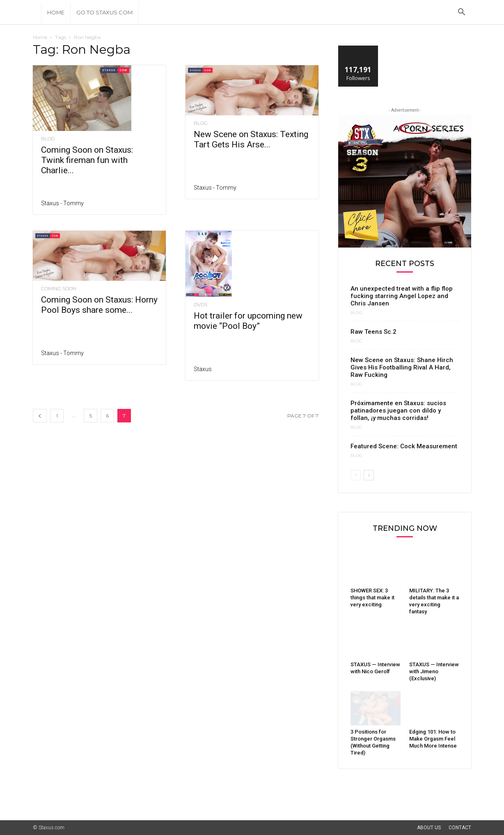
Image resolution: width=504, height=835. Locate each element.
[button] (461, 13)
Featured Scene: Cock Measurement (404, 446)
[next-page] (369, 475)
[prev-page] (40, 416)
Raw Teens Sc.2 (373, 332)
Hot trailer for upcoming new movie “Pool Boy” (248, 321)
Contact (460, 828)
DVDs (200, 305)
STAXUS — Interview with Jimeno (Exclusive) (434, 671)
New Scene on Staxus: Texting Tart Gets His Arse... (251, 139)
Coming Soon (59, 289)
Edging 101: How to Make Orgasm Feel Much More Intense (433, 739)
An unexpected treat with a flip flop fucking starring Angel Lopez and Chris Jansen (402, 296)
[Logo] (37, 12)
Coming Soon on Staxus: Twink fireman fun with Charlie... (87, 160)
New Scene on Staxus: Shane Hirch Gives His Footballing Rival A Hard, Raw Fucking (402, 367)
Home (56, 12)
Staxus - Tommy (62, 203)
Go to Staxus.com (104, 12)
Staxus (203, 369)
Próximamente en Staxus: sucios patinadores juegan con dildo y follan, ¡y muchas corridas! (398, 411)
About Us (429, 828)
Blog (48, 139)
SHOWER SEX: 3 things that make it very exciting (372, 598)
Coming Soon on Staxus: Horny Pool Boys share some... (99, 305)
